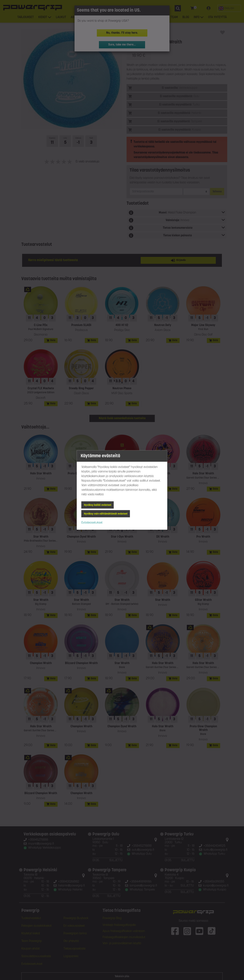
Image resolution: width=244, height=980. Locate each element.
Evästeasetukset (92, 523)
